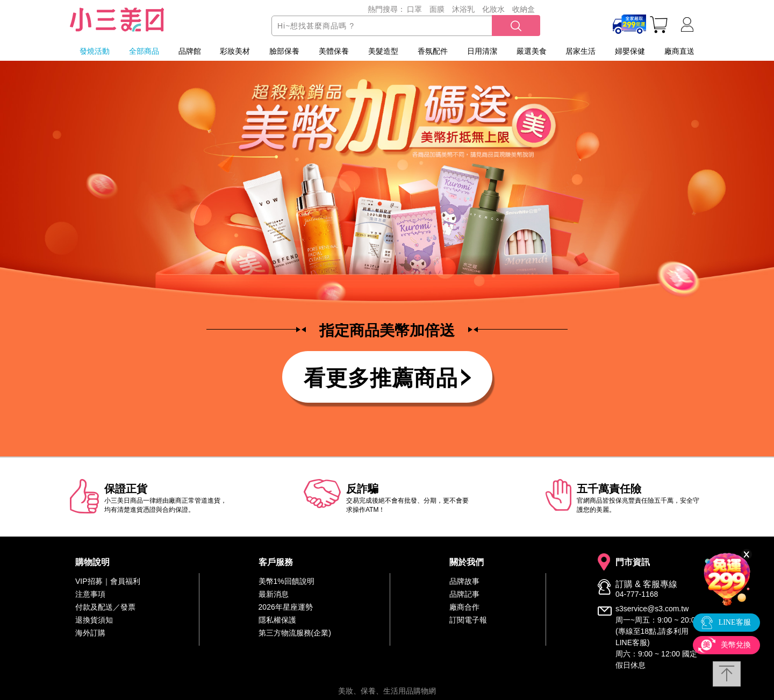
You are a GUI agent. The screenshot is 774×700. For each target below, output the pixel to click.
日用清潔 (482, 51)
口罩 (414, 9)
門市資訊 (633, 562)
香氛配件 (433, 51)
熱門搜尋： (386, 9)
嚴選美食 (532, 51)
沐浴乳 (463, 9)
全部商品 (144, 51)
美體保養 (334, 51)
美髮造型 (383, 51)
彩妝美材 (235, 51)
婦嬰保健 (630, 51)
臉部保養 (284, 51)
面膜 (437, 9)
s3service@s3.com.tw (652, 609)
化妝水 (493, 9)
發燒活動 (95, 51)
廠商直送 (679, 51)
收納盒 (524, 9)
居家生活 (580, 51)
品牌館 (190, 51)
